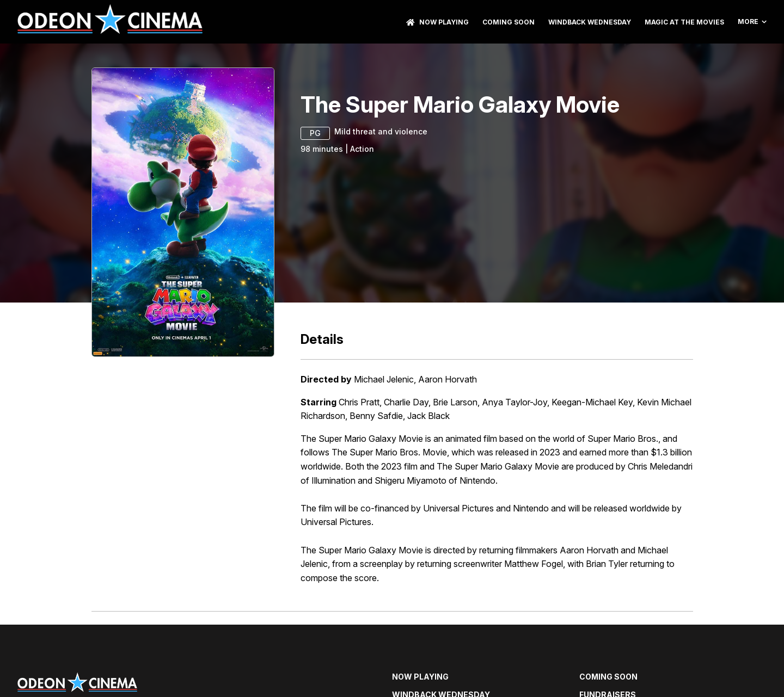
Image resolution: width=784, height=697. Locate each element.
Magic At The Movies (684, 22)
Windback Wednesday (590, 22)
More (752, 22)
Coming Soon (509, 22)
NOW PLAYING (437, 22)
